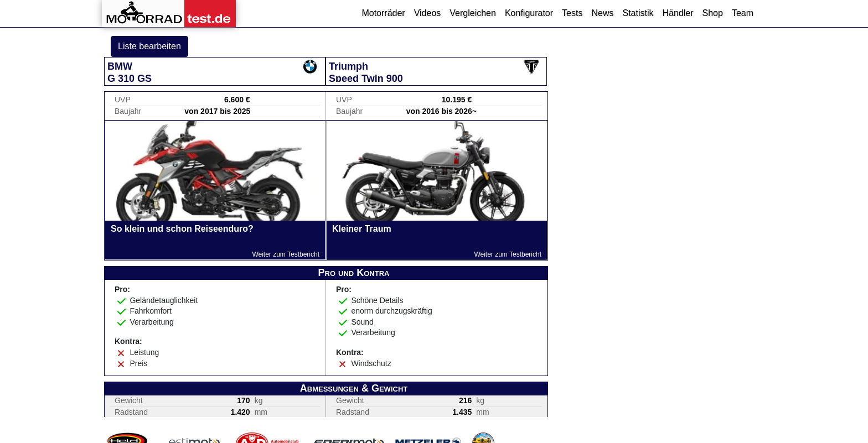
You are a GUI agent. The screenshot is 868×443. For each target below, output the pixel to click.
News (602, 13)
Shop (713, 13)
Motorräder (383, 13)
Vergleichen (473, 13)
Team (743, 13)
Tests (572, 13)
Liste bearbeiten (149, 46)
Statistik (638, 13)
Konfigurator (529, 13)
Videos (428, 13)
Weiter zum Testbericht (286, 254)
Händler (678, 13)
